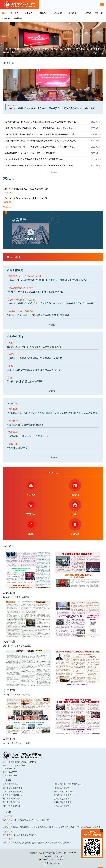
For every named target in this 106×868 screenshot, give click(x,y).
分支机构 (30, 13)
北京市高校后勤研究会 (12, 788)
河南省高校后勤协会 (63, 788)
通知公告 (9, 179)
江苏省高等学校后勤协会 (13, 791)
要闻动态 (45, 13)
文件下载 (99, 13)
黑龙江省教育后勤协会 (64, 791)
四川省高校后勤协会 (11, 799)
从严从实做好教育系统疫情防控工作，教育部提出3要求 (26, 820)
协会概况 (15, 13)
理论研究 (59, 13)
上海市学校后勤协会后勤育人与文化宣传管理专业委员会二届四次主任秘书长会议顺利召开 (51, 108)
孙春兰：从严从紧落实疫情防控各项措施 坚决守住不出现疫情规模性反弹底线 (36, 843)
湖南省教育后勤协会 (11, 806)
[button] (96, 53)
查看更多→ (53, 172)
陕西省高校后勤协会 (63, 795)
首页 (4, 13)
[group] (53, 39)
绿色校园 (74, 13)
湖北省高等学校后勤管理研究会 (67, 784)
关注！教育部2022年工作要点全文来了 (19, 835)
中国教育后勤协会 (10, 784)
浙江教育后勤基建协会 (12, 795)
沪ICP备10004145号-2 (53, 856)
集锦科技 (58, 863)
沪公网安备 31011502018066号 (53, 859)
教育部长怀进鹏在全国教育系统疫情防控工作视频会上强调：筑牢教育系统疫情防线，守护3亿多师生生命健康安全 (52, 827)
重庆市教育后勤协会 (11, 802)
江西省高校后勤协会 (63, 802)
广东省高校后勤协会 (63, 806)
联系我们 (18, 18)
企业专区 (87, 13)
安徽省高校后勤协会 (63, 799)
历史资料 (6, 18)
